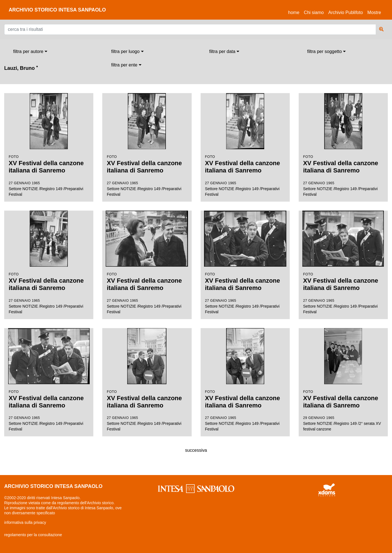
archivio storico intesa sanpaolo (58, 10)
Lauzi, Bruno (21, 68)
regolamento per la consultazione (33, 535)
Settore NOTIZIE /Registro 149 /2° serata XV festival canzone (343, 380)
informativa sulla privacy (25, 522)
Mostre (374, 12)
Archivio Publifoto (345, 12)
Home (295, 12)
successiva (196, 450)
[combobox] (30, 52)
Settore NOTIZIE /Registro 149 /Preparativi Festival (49, 145)
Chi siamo (314, 12)
